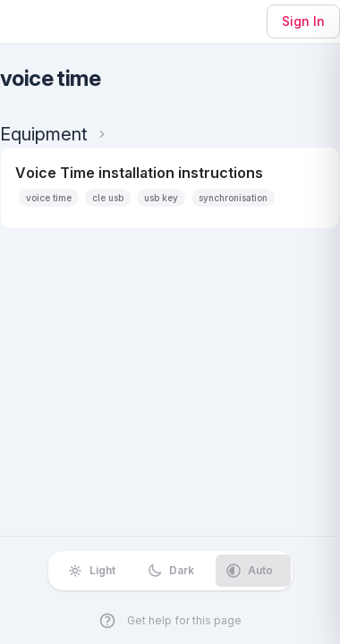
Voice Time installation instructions (139, 173)
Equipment (44, 134)
